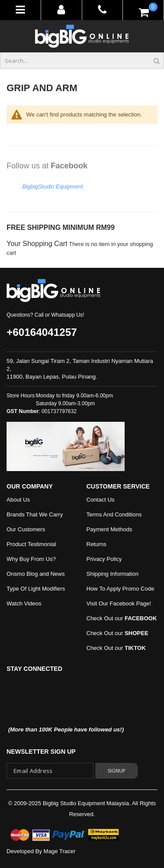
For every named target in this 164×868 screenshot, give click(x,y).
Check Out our (122, 618)
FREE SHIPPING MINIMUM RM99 (61, 227)
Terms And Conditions (114, 514)
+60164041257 (42, 332)
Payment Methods (110, 529)
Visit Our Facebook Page (118, 603)
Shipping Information (113, 574)
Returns (97, 544)
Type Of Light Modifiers (36, 589)
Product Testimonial (31, 544)
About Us (18, 500)
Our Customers (26, 529)
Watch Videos (24, 603)
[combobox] (82, 61)
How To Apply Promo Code (120, 589)
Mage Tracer (60, 851)
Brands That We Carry (35, 514)
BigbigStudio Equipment (53, 186)
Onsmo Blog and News (36, 574)
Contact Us (101, 500)
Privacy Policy (104, 559)
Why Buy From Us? (31, 559)
